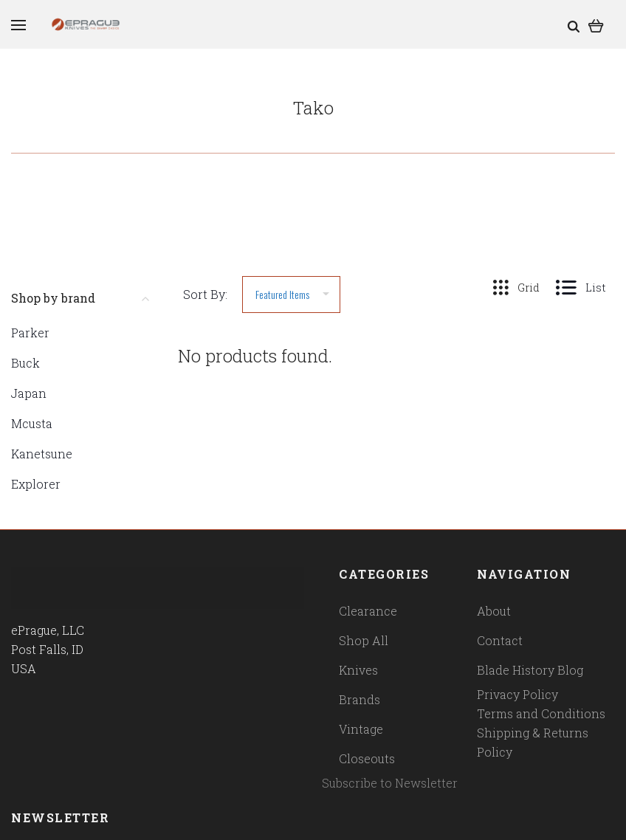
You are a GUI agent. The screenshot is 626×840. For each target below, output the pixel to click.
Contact (500, 640)
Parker (30, 333)
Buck (25, 363)
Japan (29, 393)
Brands (360, 699)
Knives (358, 670)
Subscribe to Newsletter (390, 783)
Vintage (361, 729)
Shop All (364, 640)
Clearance (368, 611)
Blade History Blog (530, 670)
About (494, 611)
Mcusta (32, 423)
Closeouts (367, 758)
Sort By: (205, 294)
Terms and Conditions (541, 713)
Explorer (36, 484)
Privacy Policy (517, 694)
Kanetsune (42, 454)
